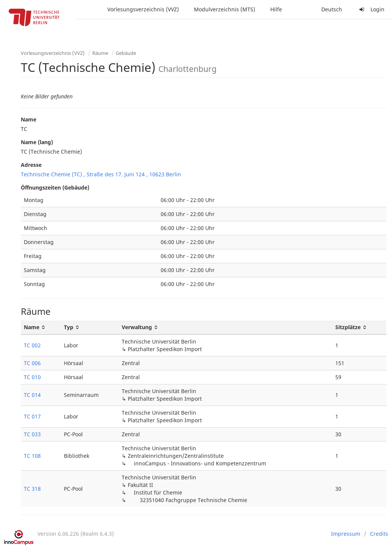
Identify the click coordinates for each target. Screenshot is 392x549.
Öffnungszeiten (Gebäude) (55, 187)
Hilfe (276, 9)
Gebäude (126, 53)
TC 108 (32, 456)
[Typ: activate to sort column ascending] (90, 327)
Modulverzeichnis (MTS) (225, 9)
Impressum (346, 534)
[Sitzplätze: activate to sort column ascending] (359, 327)
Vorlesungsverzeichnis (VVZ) (143, 9)
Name (29, 119)
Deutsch (332, 9)
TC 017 (32, 416)
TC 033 (32, 434)
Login (371, 9)
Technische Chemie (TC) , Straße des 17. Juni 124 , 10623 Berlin (101, 174)
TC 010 (32, 377)
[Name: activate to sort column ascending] (41, 327)
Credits (379, 534)
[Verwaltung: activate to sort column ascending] (225, 327)
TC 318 (32, 489)
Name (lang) (37, 142)
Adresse (31, 165)
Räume (100, 53)
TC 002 (32, 345)
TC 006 (32, 363)
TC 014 (32, 395)
